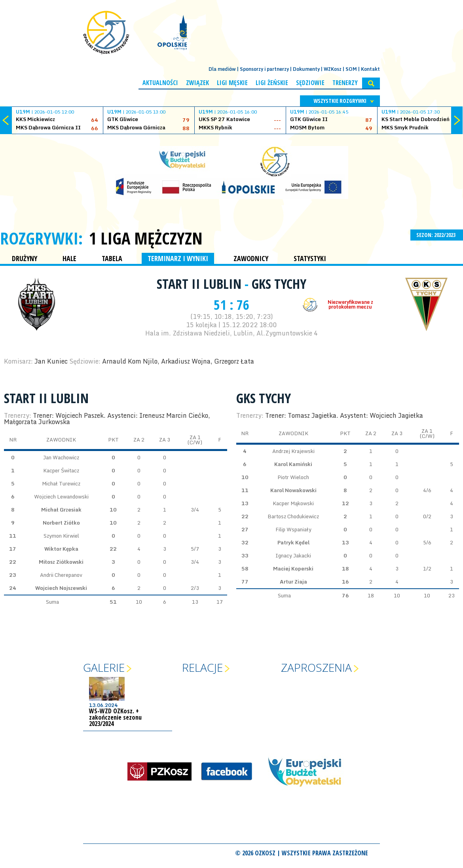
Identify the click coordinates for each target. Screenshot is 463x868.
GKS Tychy (279, 284)
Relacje (202, 667)
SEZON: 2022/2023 (437, 235)
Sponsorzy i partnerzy (264, 69)
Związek (197, 83)
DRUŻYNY (25, 258)
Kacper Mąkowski (293, 503)
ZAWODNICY (251, 258)
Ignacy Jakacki (293, 555)
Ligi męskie (232, 83)
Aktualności (160, 83)
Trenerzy (345, 83)
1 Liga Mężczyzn (146, 238)
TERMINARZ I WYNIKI (178, 258)
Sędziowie (310, 83)
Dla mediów (222, 69)
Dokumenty (306, 69)
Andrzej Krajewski (293, 451)
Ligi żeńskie (272, 83)
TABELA (112, 258)
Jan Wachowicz (61, 457)
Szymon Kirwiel (61, 536)
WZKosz (333, 69)
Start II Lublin (201, 284)
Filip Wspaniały (293, 529)
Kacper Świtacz (61, 470)
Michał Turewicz (61, 483)
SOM (351, 69)
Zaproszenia (316, 667)
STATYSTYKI (310, 258)
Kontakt (370, 69)
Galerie (104, 667)
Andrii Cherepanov (61, 575)
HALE (69, 258)
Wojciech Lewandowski (61, 497)
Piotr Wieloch (293, 477)
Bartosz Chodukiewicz (293, 516)
